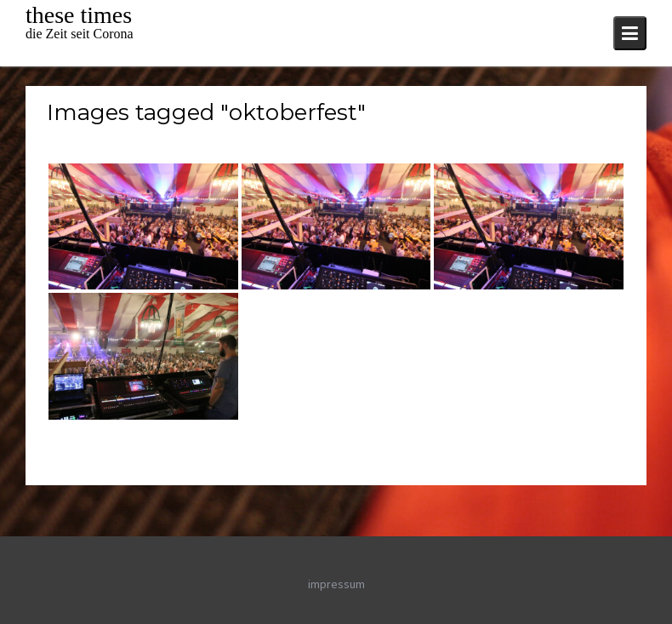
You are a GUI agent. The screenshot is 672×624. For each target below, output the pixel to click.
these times (79, 15)
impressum (336, 584)
